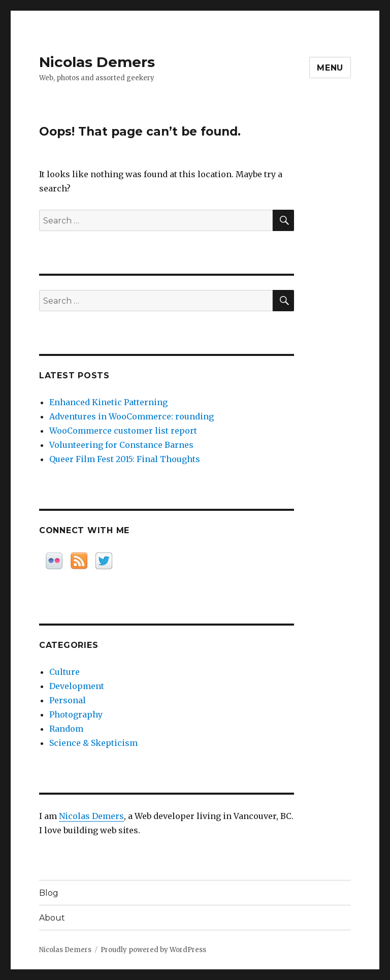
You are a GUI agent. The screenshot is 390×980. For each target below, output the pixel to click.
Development (77, 686)
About (52, 918)
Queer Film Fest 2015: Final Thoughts (125, 459)
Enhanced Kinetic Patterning (108, 402)
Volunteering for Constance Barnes (121, 445)
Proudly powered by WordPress (153, 950)
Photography (76, 714)
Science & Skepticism (93, 743)
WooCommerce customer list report (123, 431)
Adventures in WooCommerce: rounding (132, 416)
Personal (68, 700)
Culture (64, 672)
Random (66, 729)
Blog (49, 893)
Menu (330, 68)
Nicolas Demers (97, 62)
